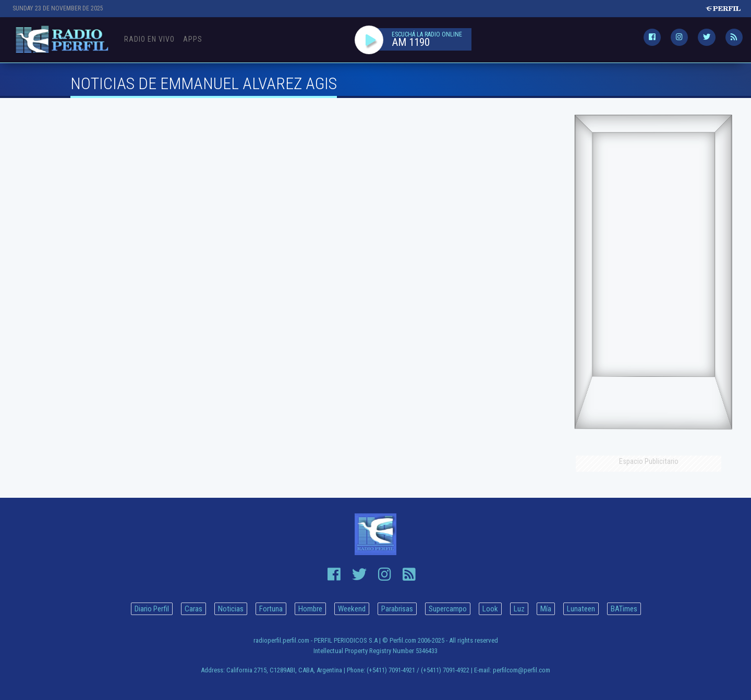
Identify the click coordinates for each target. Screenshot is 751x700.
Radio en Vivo (149, 39)
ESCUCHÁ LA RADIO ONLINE (427, 34)
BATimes (624, 609)
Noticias (231, 609)
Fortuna (271, 609)
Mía (546, 609)
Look (490, 609)
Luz (519, 609)
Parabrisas (397, 609)
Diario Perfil (152, 609)
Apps (193, 39)
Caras (193, 609)
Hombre (310, 609)
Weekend (352, 609)
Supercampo (448, 609)
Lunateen (581, 609)
